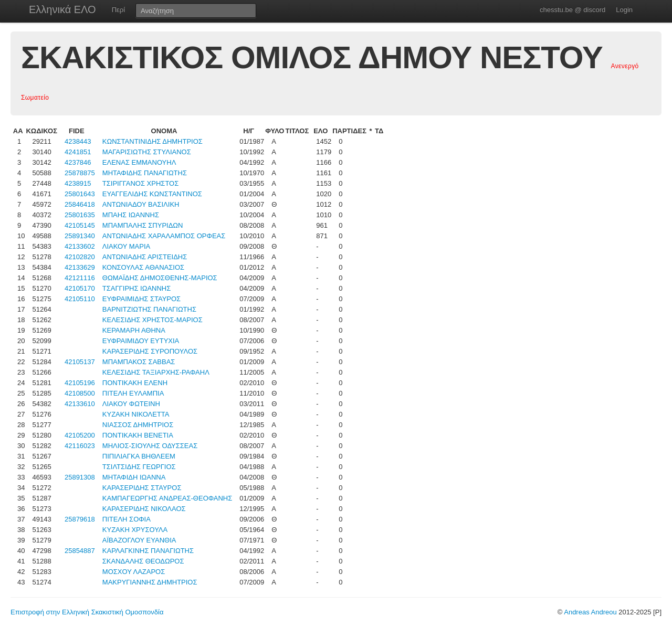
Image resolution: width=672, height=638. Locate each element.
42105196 (80, 383)
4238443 (78, 141)
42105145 (80, 225)
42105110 (80, 299)
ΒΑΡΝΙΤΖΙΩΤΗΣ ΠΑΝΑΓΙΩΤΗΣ (149, 309)
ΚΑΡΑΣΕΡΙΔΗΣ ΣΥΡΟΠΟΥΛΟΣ (150, 351)
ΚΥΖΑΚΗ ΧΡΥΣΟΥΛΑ (135, 530)
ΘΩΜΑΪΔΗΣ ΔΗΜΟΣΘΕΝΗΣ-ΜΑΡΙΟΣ (160, 278)
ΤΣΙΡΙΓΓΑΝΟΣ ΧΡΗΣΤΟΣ (140, 183)
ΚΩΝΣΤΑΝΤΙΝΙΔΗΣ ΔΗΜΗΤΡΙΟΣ (153, 141)
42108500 (80, 393)
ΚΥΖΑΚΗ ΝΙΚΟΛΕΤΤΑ (136, 414)
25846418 (80, 204)
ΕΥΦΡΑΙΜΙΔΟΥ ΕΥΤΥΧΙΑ (141, 341)
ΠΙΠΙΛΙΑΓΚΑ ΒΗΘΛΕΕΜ (139, 456)
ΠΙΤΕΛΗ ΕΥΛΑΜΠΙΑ (133, 393)
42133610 (80, 404)
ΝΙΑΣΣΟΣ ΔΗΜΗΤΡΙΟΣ (138, 425)
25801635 (80, 215)
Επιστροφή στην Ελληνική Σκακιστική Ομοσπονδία (87, 612)
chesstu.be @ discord (573, 10)
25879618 (80, 519)
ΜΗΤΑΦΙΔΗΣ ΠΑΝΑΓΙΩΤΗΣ (145, 173)
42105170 (80, 288)
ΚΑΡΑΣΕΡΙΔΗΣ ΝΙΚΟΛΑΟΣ (144, 509)
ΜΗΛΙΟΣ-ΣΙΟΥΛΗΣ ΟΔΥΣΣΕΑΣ (150, 446)
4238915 (78, 183)
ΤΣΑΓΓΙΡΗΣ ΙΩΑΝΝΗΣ (137, 288)
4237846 (78, 162)
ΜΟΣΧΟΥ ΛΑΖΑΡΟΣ (134, 572)
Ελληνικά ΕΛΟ (62, 9)
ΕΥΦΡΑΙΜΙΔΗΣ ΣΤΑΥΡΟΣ (141, 299)
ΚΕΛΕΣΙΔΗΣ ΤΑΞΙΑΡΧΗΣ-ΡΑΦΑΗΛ (156, 372)
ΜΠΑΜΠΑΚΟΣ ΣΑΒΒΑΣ (139, 362)
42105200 (80, 435)
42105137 (80, 362)
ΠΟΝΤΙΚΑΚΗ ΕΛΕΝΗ (135, 383)
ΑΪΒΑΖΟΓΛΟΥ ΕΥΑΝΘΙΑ (139, 540)
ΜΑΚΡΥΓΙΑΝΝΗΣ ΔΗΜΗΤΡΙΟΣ (150, 582)
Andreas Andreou (590, 612)
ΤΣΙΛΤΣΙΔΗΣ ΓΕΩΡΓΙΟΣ (139, 467)
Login (624, 10)
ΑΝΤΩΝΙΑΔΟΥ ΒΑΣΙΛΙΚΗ (141, 204)
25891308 (80, 477)
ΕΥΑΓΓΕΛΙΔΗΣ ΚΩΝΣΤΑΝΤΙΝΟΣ (152, 194)
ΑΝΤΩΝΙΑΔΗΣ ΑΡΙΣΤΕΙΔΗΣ (145, 257)
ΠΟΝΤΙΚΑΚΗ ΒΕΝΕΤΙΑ (138, 435)
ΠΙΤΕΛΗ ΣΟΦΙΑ (127, 519)
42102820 (80, 257)
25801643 (80, 194)
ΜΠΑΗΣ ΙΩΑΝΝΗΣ (131, 215)
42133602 (80, 246)
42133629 (80, 267)
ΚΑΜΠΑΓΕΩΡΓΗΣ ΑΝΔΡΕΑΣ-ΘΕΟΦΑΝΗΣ (167, 498)
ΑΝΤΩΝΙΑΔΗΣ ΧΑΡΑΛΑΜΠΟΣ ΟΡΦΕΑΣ (164, 236)
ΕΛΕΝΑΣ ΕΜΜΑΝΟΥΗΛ (139, 162)
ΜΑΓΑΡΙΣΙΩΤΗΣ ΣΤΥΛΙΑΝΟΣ (147, 152)
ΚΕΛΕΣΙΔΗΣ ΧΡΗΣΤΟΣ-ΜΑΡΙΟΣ (153, 320)
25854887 (80, 551)
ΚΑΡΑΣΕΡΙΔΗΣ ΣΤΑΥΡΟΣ (142, 488)
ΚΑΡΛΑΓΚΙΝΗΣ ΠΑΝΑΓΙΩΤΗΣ (148, 551)
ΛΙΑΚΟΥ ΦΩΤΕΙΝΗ (131, 404)
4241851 (78, 152)
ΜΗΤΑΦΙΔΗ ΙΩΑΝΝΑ (134, 477)
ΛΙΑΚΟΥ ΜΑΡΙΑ (126, 246)
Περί (118, 10)
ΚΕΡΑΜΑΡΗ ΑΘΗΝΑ (134, 330)
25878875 (80, 173)
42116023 (80, 446)
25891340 (80, 236)
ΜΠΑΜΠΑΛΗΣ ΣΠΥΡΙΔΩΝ (143, 225)
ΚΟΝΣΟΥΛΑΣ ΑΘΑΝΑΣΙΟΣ (143, 267)
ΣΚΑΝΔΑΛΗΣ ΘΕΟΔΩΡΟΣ (143, 561)
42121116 (80, 278)
